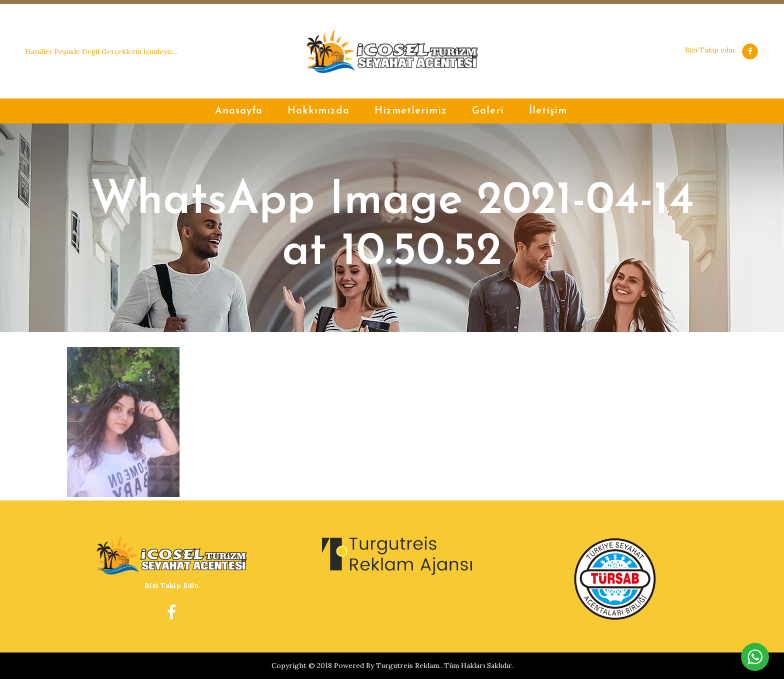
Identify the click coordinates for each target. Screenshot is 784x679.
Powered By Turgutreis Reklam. (387, 665)
